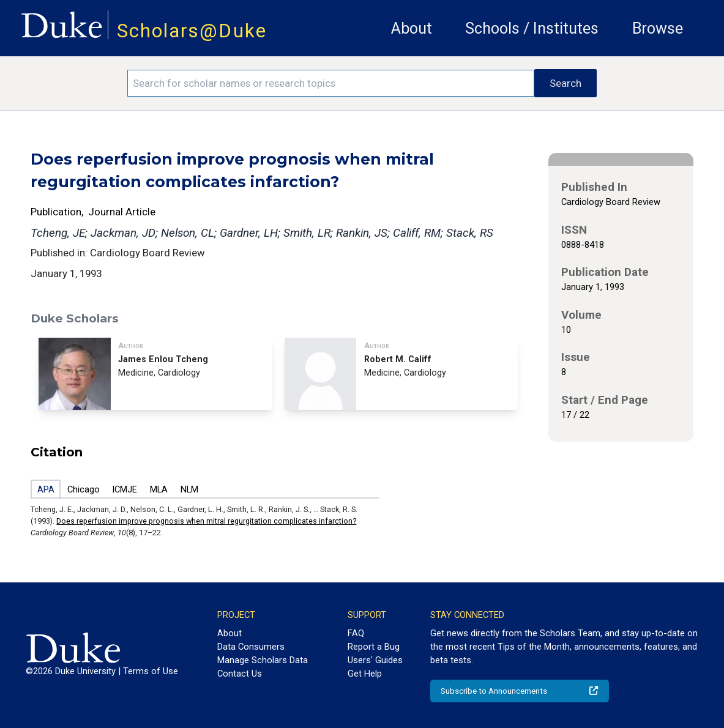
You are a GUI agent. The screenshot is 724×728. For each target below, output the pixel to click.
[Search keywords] (331, 83)
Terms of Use (151, 671)
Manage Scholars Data (263, 660)
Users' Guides (375, 660)
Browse (658, 28)
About (412, 28)
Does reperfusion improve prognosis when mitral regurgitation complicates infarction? (206, 521)
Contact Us (240, 674)
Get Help (365, 674)
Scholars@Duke (192, 31)
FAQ (356, 633)
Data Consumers (251, 647)
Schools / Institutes (532, 28)
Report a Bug (374, 647)
